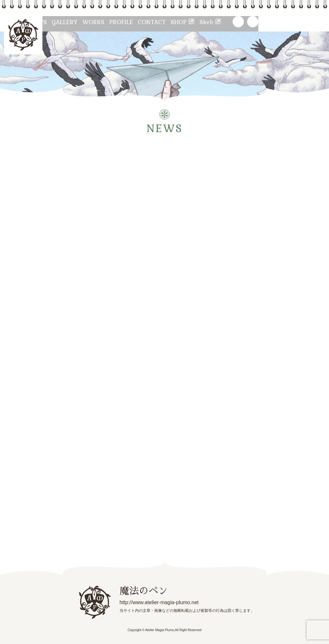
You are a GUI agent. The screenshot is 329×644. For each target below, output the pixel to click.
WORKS (133, 22)
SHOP (243, 22)
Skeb (278, 22)
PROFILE (167, 22)
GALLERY (97, 22)
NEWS (62, 22)
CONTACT (205, 22)
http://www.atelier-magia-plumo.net (149, 602)
